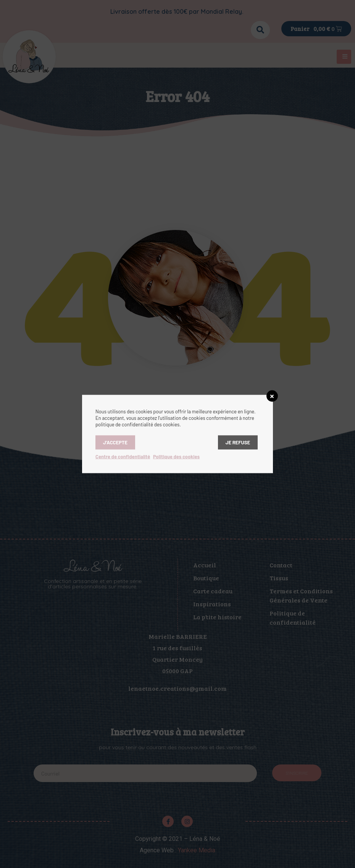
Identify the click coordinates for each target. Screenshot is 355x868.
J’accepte (115, 442)
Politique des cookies (176, 457)
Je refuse (238, 442)
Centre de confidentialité (123, 457)
